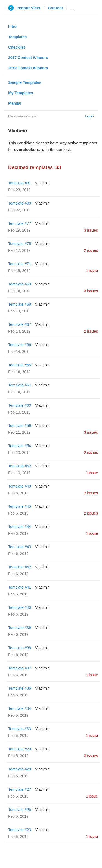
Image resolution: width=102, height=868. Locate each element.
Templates (17, 37)
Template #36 (20, 688)
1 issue (92, 271)
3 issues (91, 230)
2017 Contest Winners (28, 58)
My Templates (21, 93)
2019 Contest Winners (28, 68)
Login (89, 116)
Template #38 (20, 648)
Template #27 (20, 789)
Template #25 (20, 810)
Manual (15, 103)
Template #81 (20, 183)
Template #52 (20, 466)
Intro (12, 26)
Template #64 (20, 385)
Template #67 (20, 324)
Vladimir (42, 183)
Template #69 (20, 284)
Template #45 (20, 506)
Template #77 (20, 223)
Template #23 (20, 830)
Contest (55, 8)
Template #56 (20, 426)
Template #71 (20, 264)
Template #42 (20, 567)
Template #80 (20, 203)
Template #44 (20, 527)
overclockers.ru (86, 8)
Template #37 (20, 668)
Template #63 (20, 405)
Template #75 (20, 244)
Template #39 (20, 628)
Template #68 (20, 304)
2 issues (91, 250)
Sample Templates (25, 82)
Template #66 (20, 345)
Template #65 (20, 365)
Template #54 (20, 446)
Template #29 (20, 749)
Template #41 (20, 587)
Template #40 (20, 607)
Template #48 (20, 486)
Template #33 (20, 729)
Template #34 (20, 708)
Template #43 (20, 547)
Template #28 (20, 769)
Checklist (17, 47)
